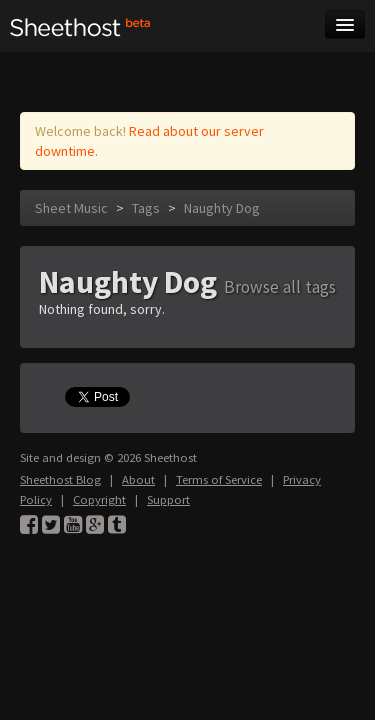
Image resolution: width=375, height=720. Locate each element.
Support (168, 499)
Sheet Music (71, 208)
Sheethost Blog (60, 479)
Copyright (99, 499)
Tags (146, 208)
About (138, 479)
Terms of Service (219, 479)
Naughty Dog (222, 208)
